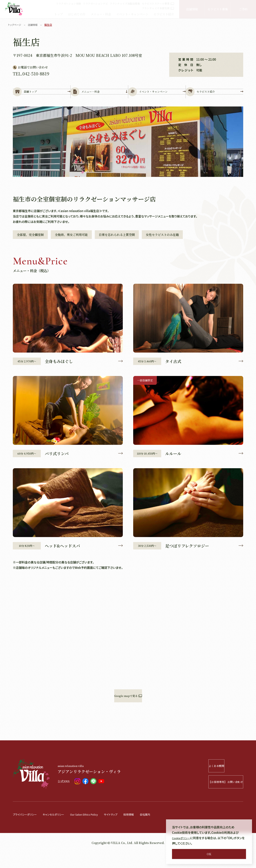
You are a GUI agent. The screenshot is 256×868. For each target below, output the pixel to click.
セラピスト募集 (218, 9)
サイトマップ (124, 830)
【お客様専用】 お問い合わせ (214, 797)
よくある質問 (220, 781)
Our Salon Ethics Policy (93, 830)
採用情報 (143, 830)
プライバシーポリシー (27, 830)
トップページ (15, 25)
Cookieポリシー (182, 838)
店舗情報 (192, 9)
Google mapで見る (128, 711)
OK (209, 854)
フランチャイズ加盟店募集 (125, 4)
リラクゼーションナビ (95, 4)
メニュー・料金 (101, 14)
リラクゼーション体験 (68, 4)
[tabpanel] (128, 155)
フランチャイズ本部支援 (158, 8)
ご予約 (243, 9)
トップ (58, 14)
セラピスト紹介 (164, 14)
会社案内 (161, 830)
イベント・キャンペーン (132, 14)
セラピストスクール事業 (158, 4)
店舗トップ (42, 98)
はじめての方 (77, 14)
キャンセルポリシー (59, 830)
